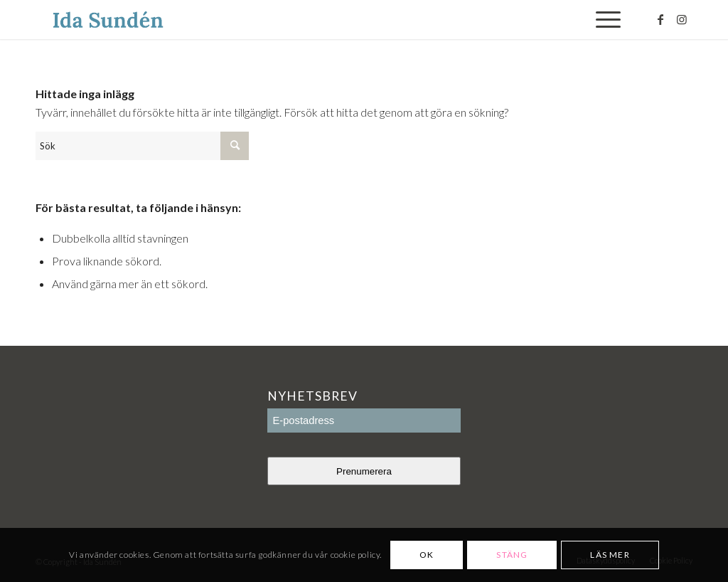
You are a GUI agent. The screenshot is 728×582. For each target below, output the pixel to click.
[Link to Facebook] (660, 19)
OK (427, 555)
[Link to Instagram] (682, 19)
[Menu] (604, 20)
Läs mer (610, 555)
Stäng (512, 555)
